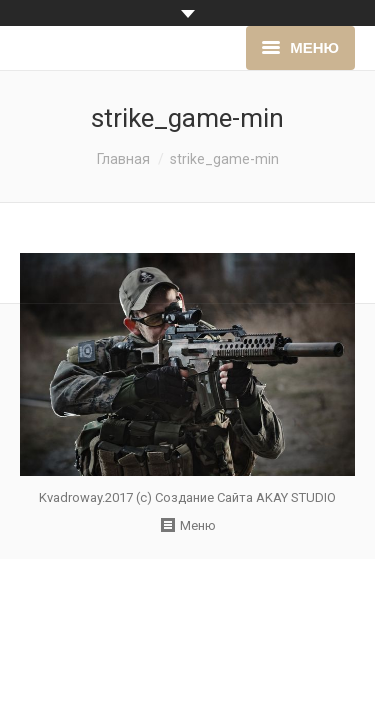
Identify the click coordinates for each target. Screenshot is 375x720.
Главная (123, 159)
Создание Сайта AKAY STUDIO (245, 497)
